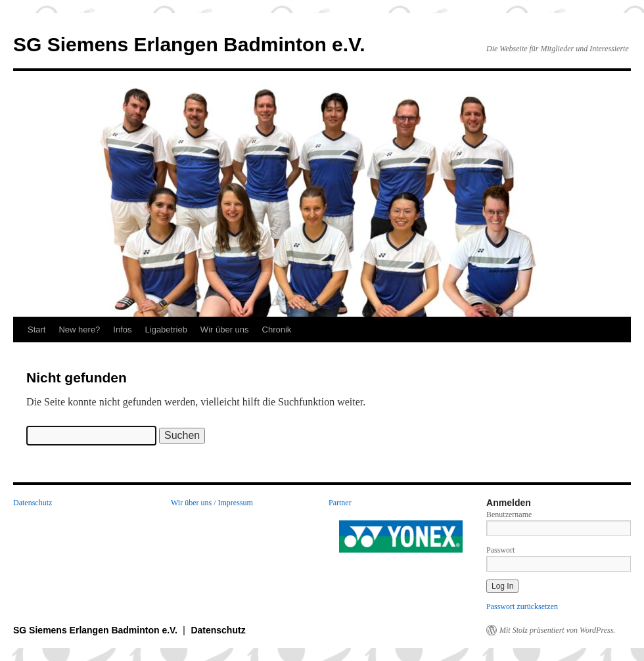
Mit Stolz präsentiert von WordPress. (557, 630)
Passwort (500, 550)
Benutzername (509, 514)
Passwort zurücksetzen (522, 606)
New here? (79, 330)
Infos (122, 330)
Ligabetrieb (166, 330)
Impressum (236, 503)
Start (36, 330)
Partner (340, 503)
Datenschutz (33, 503)
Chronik (277, 330)
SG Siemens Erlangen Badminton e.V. (189, 44)
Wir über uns (225, 330)
